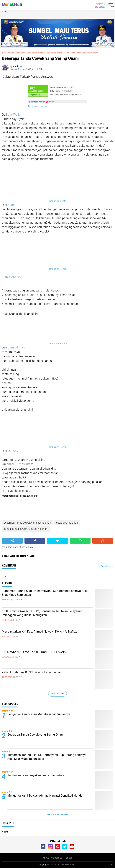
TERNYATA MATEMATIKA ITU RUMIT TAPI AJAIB (34, 652)
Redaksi (68, 858)
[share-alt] (12, 541)
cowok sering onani (53, 53)
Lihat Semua (57, 694)
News (5, 12)
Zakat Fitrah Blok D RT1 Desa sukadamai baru (32, 672)
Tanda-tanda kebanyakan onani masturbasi (36, 775)
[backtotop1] (112, 865)
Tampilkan (106, 566)
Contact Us (57, 858)
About (46, 858)
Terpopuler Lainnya (57, 814)
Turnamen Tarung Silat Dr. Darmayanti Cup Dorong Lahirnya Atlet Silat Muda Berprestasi (45, 593)
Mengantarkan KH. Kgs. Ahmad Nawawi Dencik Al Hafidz (39, 632)
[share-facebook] (35, 541)
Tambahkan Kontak (37, 106)
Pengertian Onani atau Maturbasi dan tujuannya (39, 714)
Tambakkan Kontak (57, 269)
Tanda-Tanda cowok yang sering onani (80, 53)
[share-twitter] (57, 541)
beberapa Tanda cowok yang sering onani (24, 53)
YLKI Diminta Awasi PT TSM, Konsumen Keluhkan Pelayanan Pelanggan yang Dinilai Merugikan (42, 613)
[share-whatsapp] (80, 541)
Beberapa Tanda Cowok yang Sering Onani (35, 735)
